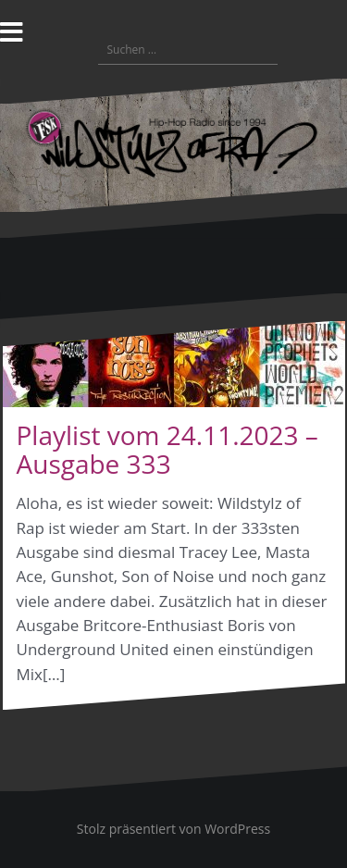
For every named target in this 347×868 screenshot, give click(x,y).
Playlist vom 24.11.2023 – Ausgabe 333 (167, 449)
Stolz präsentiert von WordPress (173, 829)
